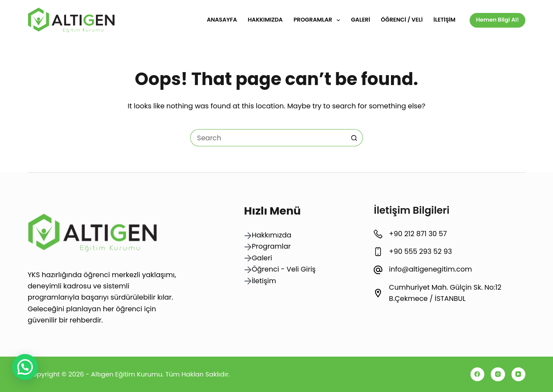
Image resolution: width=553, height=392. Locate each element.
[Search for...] (268, 138)
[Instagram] (498, 375)
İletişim (444, 20)
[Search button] (354, 138)
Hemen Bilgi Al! (497, 20)
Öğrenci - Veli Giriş (284, 269)
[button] (25, 367)
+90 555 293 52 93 (420, 251)
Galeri (360, 20)
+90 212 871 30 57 (418, 234)
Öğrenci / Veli (402, 20)
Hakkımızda (265, 20)
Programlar (318, 20)
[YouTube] (519, 375)
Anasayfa (222, 20)
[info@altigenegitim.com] (378, 270)
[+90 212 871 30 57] (378, 234)
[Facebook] (478, 375)
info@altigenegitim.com (430, 269)
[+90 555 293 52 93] (378, 252)
